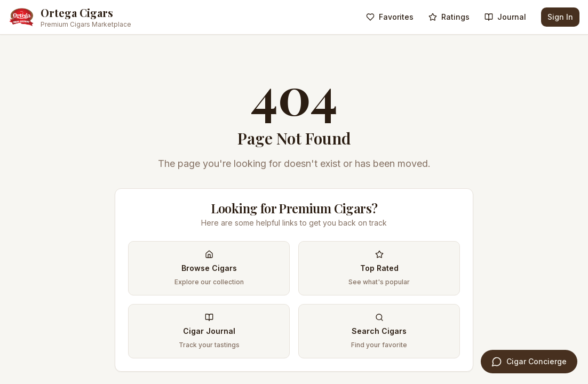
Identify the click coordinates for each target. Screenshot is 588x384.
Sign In (560, 17)
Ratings (449, 17)
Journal (505, 17)
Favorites (390, 17)
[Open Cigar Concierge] (529, 362)
